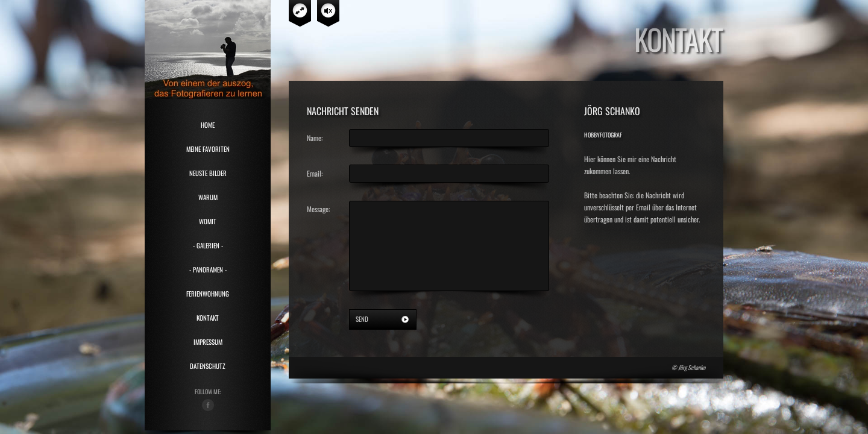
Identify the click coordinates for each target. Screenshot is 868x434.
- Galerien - (208, 245)
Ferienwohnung (208, 294)
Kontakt (208, 318)
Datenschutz (208, 366)
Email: (315, 173)
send (362, 319)
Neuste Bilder (208, 173)
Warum (208, 197)
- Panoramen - (208, 269)
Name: (315, 138)
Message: (318, 209)
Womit (208, 221)
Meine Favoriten (208, 149)
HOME (208, 125)
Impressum (208, 342)
